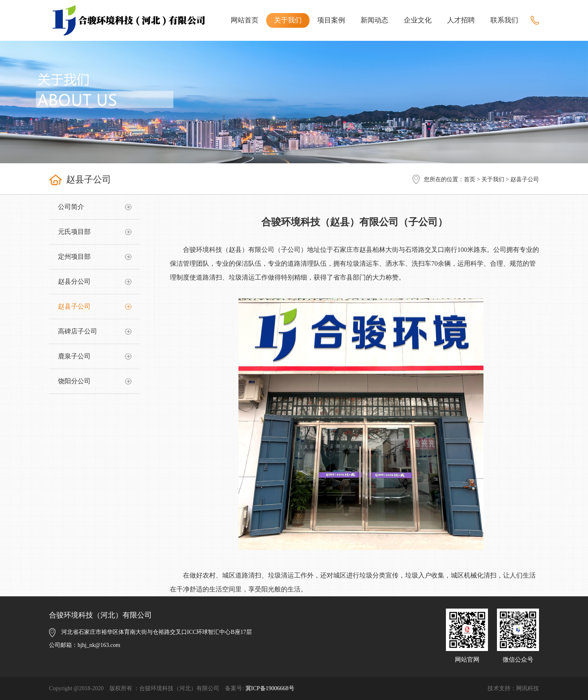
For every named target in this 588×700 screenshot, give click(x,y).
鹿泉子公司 (74, 356)
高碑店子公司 (78, 331)
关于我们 (288, 20)
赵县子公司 (74, 306)
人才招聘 (461, 20)
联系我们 (504, 20)
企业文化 (418, 20)
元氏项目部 (74, 232)
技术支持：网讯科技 (513, 688)
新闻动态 (374, 20)
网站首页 (245, 20)
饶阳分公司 (74, 381)
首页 (470, 179)
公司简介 (71, 207)
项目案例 (331, 20)
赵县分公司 (74, 281)
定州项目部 (74, 257)
